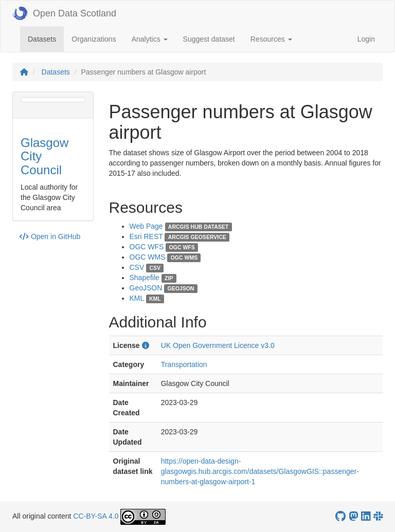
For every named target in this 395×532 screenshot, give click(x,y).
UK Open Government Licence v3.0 (218, 345)
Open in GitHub (50, 236)
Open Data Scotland (64, 13)
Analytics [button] (150, 39)
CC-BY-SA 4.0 (96, 516)
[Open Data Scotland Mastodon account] (353, 516)
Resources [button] (271, 39)
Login (366, 39)
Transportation (184, 364)
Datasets (46, 38)
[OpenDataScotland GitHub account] (340, 516)
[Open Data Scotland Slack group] (378, 516)
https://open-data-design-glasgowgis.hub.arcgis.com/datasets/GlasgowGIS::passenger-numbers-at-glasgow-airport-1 (260, 471)
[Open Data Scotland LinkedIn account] (366, 516)
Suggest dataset (209, 39)
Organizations (94, 39)
